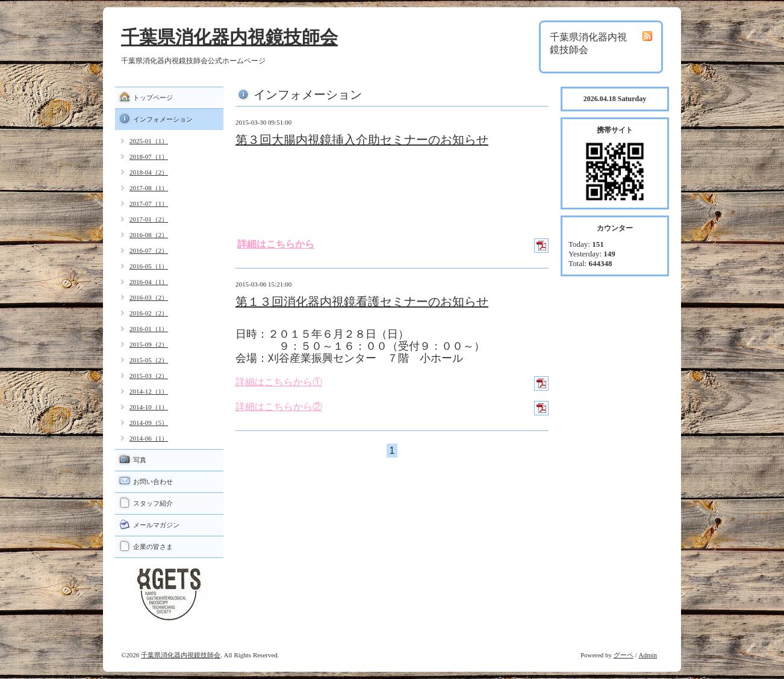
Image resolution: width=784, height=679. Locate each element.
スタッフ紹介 (153, 503)
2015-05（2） (149, 360)
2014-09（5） (149, 423)
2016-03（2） (149, 297)
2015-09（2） (149, 344)
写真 (140, 460)
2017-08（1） (149, 188)
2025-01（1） (149, 141)
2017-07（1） (149, 203)
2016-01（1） (149, 329)
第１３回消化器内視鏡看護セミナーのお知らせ (362, 302)
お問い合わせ (153, 482)
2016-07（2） (149, 250)
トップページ (153, 98)
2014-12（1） (149, 391)
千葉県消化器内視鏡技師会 (229, 37)
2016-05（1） (149, 266)
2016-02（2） (149, 313)
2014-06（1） (149, 438)
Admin (648, 655)
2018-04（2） (149, 172)
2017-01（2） (149, 219)
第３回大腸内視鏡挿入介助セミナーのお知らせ (362, 140)
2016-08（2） (149, 235)
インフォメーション (163, 119)
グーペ (624, 655)
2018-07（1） (149, 157)
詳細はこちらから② (279, 407)
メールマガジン (156, 525)
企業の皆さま (153, 547)
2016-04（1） (149, 282)
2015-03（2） (149, 376)
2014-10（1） (149, 407)
